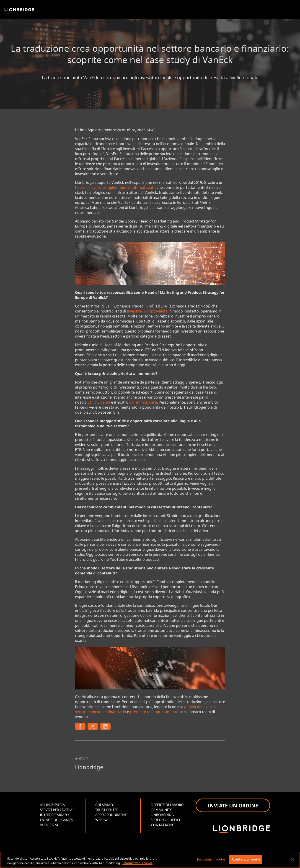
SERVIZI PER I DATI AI (57, 810)
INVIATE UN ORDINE (233, 805)
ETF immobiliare (143, 402)
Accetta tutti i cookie (246, 859)
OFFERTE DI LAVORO (167, 805)
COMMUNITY (161, 810)
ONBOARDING (162, 815)
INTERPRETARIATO (54, 815)
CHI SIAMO (104, 805)
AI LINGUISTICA (52, 805)
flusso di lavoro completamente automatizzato (115, 187)
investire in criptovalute (147, 311)
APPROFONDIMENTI (111, 815)
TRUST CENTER (107, 810)
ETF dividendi (99, 402)
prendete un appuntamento (154, 712)
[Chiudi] (293, 859)
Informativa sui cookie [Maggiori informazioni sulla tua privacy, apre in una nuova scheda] (137, 863)
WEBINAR (103, 820)
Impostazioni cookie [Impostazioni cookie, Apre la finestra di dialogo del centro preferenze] (211, 859)
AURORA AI (49, 825)
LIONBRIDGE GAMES (56, 820)
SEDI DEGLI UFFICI (165, 820)
